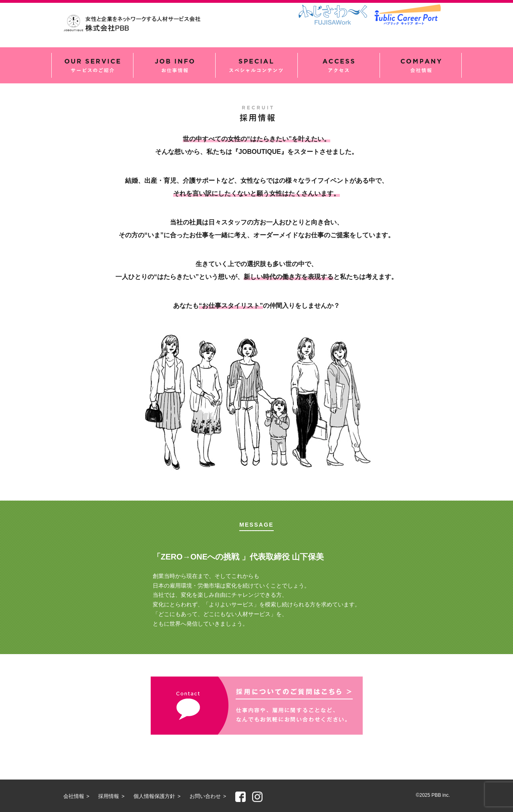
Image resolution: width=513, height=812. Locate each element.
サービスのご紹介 (93, 65)
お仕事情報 (174, 65)
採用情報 (109, 796)
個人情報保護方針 (154, 796)
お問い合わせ (205, 796)
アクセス (339, 65)
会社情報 (421, 65)
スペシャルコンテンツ (256, 65)
